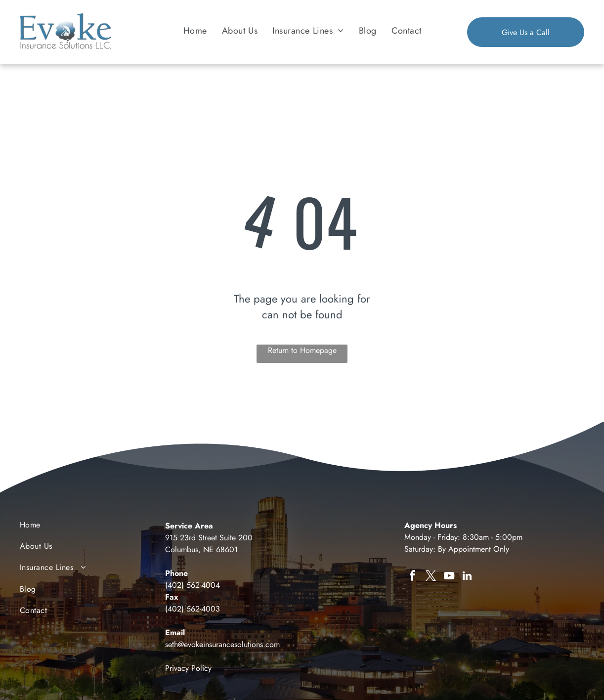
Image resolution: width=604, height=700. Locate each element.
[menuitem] (195, 30)
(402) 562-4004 (193, 585)
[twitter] (431, 577)
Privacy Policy (188, 668)
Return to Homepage (302, 350)
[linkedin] (467, 577)
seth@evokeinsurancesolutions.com (222, 644)
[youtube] (449, 577)
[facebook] (412, 577)
